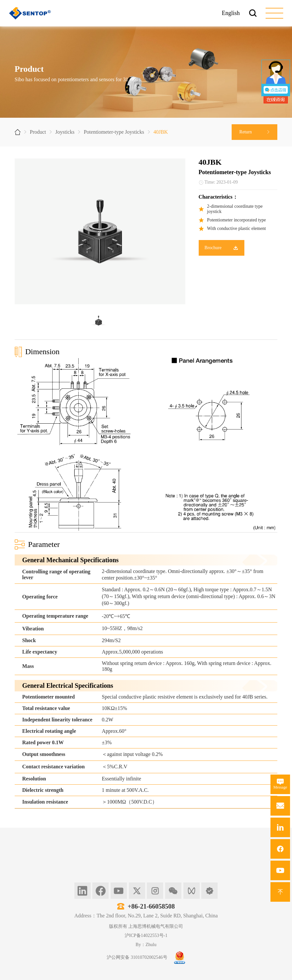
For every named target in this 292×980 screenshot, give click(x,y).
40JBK (161, 132)
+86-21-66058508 (151, 906)
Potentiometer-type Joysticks (114, 132)
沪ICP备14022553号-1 (146, 935)
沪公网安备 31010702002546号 (137, 957)
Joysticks (65, 132)
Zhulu (151, 945)
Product (38, 132)
